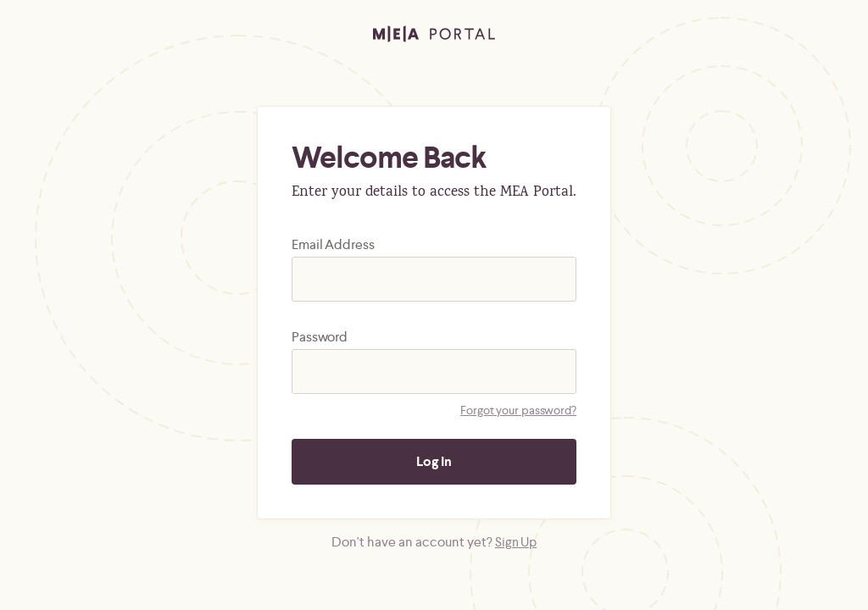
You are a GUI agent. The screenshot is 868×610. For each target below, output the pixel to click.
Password (320, 337)
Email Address (333, 244)
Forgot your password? (518, 410)
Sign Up (516, 542)
